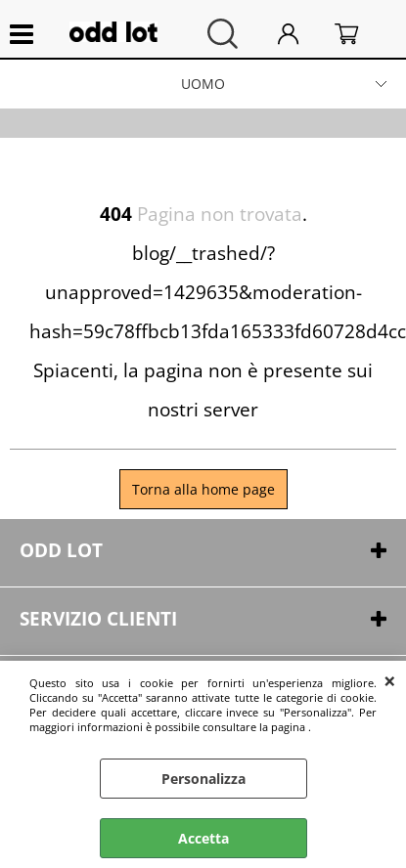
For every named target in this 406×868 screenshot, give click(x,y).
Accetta (203, 838)
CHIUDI (390, 680)
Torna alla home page (203, 489)
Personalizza (203, 779)
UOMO (203, 84)
